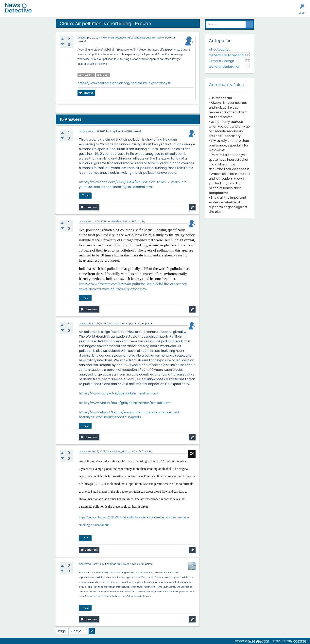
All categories (219, 49)
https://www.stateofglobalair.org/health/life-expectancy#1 (124, 83)
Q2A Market (299, 641)
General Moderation (224, 67)
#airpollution (86, 75)
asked (81, 38)
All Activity (44, 11)
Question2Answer (258, 641)
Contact (153, 11)
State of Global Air (143, 573)
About (140, 11)
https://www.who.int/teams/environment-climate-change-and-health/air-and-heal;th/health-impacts (130, 415)
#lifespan (103, 75)
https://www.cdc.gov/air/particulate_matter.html (118, 393)
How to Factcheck (120, 11)
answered (85, 131)
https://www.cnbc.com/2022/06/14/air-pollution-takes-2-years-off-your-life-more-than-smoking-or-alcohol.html (133, 184)
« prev (76, 631)
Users (77, 11)
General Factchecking (117, 38)
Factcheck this (95, 11)
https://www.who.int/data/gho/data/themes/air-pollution (125, 403)
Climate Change (221, 61)
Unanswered (62, 11)
